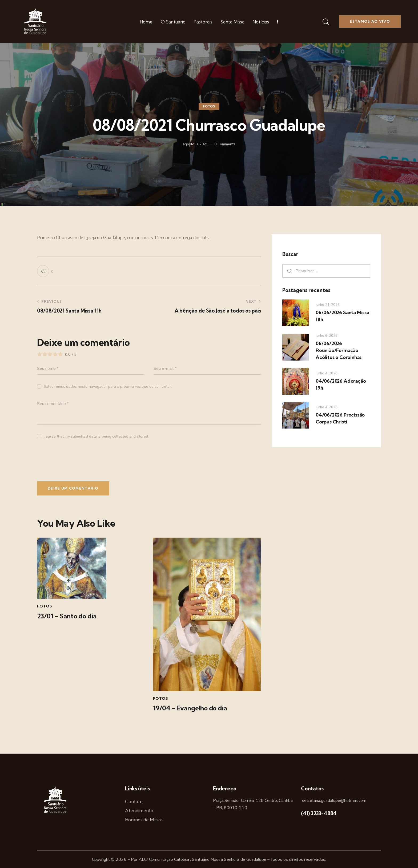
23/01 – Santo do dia (67, 616)
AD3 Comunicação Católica (164, 859)
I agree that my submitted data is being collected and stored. (96, 436)
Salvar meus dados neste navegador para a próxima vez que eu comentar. (108, 387)
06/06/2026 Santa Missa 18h (342, 316)
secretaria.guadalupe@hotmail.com (334, 801)
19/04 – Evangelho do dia (190, 708)
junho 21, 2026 (328, 305)
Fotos (209, 106)
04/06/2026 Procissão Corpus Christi (340, 418)
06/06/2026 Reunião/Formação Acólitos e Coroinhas (339, 350)
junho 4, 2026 (327, 373)
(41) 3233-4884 (319, 813)
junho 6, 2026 (327, 336)
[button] (45, 271)
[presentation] (74, 462)
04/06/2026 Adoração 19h (341, 384)
